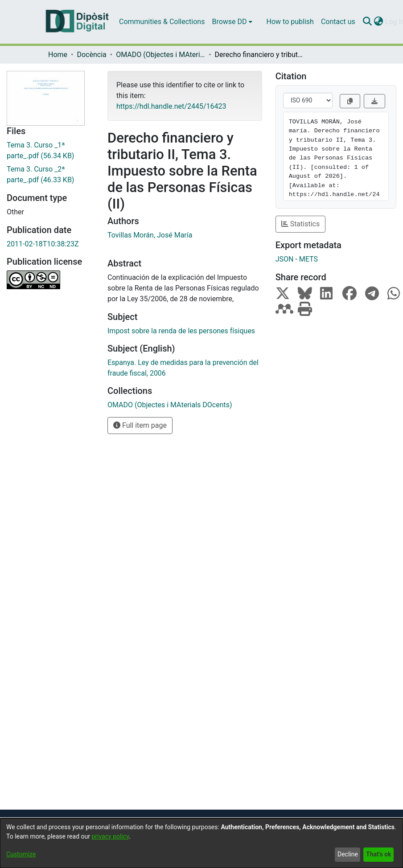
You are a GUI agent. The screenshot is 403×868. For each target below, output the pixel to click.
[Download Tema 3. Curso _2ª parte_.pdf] (50, 175)
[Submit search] (368, 22)
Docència (91, 55)
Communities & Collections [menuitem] (162, 22)
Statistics (301, 224)
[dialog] (201, 843)
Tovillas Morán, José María (150, 235)
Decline (348, 854)
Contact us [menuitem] (338, 22)
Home (58, 55)
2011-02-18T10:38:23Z (43, 244)
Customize (21, 854)
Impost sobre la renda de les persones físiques (181, 331)
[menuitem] (232, 22)
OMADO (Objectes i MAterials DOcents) (160, 55)
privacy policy (110, 836)
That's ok (378, 854)
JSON (285, 259)
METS (308, 259)
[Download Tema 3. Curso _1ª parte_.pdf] (50, 151)
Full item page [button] (140, 425)
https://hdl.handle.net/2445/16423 (171, 106)
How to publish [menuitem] (290, 22)
